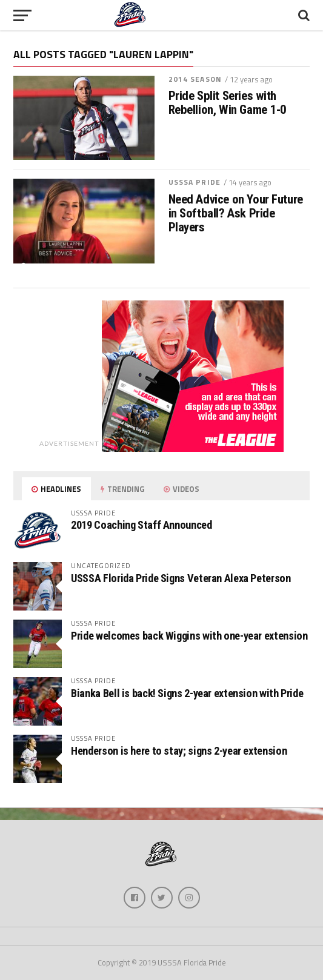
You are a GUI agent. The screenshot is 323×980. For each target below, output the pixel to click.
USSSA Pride (195, 182)
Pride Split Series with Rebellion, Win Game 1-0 (228, 103)
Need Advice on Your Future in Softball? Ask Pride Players (236, 214)
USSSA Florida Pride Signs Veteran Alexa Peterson (181, 578)
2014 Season (195, 79)
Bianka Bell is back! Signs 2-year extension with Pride (187, 693)
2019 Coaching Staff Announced (141, 525)
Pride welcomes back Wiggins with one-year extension (189, 636)
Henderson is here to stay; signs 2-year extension (179, 751)
